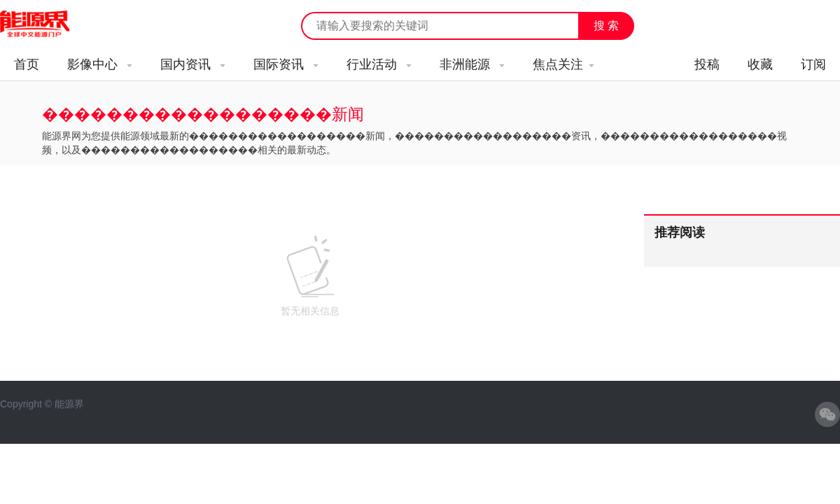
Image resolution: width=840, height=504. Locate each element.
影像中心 (100, 64)
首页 (27, 64)
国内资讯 (193, 64)
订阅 (813, 64)
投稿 (707, 64)
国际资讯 (286, 64)
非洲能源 (472, 64)
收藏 (760, 64)
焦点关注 (563, 64)
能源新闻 (48, 24)
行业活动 (379, 64)
